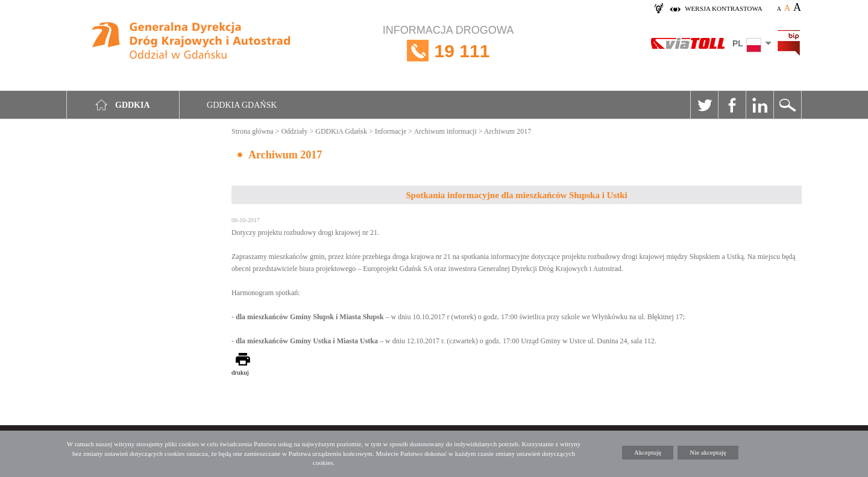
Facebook (732, 105)
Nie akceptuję (708, 452)
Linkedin (759, 105)
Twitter (704, 105)
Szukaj (787, 105)
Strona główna (253, 131)
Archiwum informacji (445, 131)
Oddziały (294, 131)
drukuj (240, 372)
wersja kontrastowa (723, 8)
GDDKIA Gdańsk (242, 105)
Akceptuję (648, 452)
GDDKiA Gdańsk (341, 131)
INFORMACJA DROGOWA (448, 51)
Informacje (391, 131)
